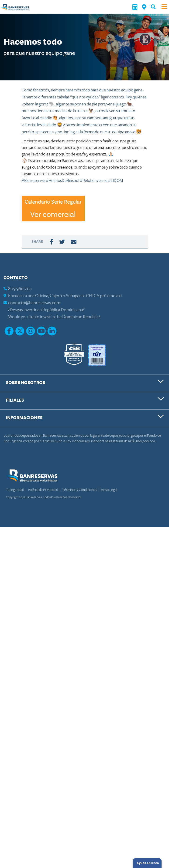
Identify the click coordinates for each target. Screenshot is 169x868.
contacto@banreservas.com (34, 303)
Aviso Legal (109, 490)
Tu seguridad (15, 490)
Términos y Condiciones (80, 490)
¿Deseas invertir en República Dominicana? (46, 310)
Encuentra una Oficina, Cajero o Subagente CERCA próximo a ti (65, 296)
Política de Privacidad (43, 490)
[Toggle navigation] (164, 7)
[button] (153, 7)
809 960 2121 (20, 289)
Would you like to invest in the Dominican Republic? (54, 317)
